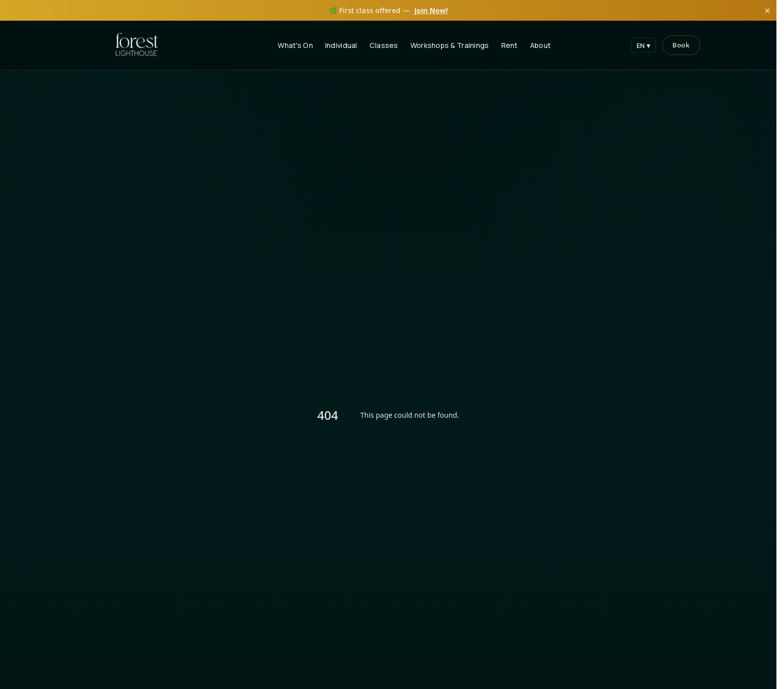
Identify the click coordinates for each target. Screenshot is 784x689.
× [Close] (767, 11)
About (540, 45)
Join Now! (431, 10)
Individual (341, 45)
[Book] (681, 45)
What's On (295, 45)
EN (644, 45)
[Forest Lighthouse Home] (137, 45)
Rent (510, 45)
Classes (384, 45)
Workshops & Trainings (450, 45)
